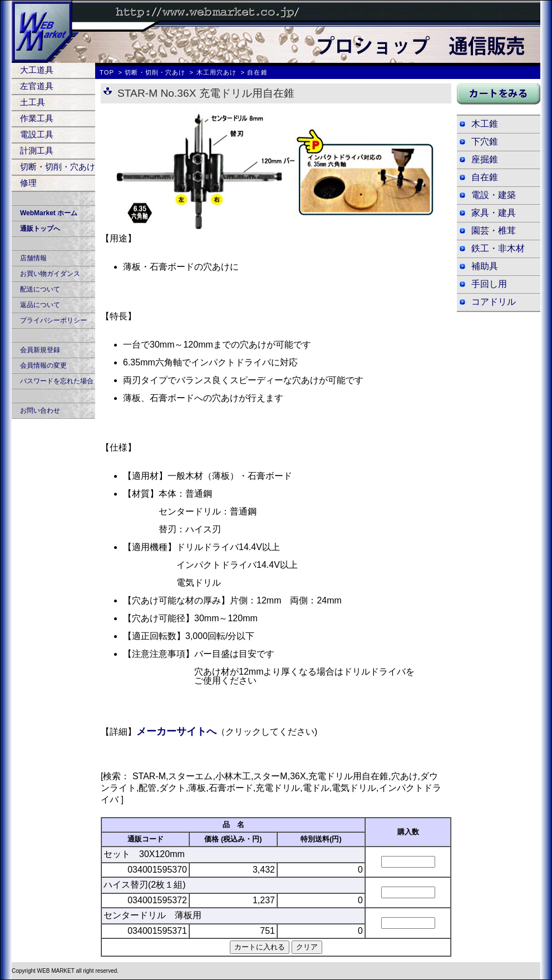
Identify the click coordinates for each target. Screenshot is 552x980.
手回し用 (489, 284)
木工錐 (485, 124)
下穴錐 (485, 142)
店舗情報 (33, 258)
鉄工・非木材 (498, 248)
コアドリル (494, 302)
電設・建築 (494, 195)
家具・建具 (494, 213)
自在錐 (485, 177)
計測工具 (37, 150)
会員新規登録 (40, 350)
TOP (107, 72)
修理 (28, 183)
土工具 (33, 102)
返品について (40, 305)
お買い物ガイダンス (50, 274)
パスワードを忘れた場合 (57, 381)
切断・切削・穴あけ (58, 167)
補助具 (485, 266)
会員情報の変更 (43, 365)
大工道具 (37, 70)
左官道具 (37, 86)
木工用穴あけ (217, 72)
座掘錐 (485, 159)
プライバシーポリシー (53, 320)
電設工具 (37, 134)
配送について (40, 289)
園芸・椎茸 (494, 231)
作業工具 (37, 118)
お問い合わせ (40, 410)
